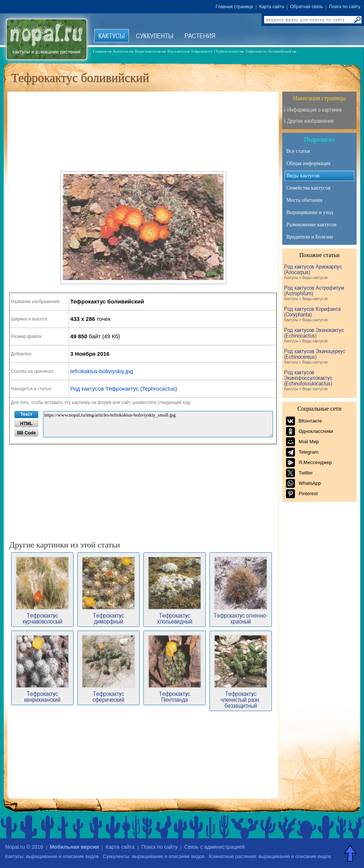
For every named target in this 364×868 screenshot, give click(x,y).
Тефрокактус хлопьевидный (175, 590)
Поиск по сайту (345, 7)
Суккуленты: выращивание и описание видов (154, 856)
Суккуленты (155, 36)
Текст (26, 414)
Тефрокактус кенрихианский (42, 669)
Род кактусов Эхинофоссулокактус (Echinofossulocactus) (318, 381)
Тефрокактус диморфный (108, 590)
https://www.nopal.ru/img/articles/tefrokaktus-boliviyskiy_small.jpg (158, 424)
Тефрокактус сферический (108, 669)
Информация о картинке (314, 110)
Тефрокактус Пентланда (175, 669)
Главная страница (235, 7)
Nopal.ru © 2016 (24, 847)
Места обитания (304, 200)
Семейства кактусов (308, 188)
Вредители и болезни (310, 237)
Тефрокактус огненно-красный (241, 590)
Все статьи (298, 151)
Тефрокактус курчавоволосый (42, 590)
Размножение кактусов (311, 225)
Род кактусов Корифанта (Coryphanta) (318, 314)
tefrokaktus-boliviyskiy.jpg (102, 371)
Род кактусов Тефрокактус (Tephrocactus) (124, 389)
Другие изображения (310, 121)
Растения (200, 36)
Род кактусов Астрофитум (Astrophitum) (318, 293)
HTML (26, 424)
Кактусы (112, 36)
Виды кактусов (303, 176)
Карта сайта (272, 7)
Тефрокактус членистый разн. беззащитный (241, 672)
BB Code (27, 433)
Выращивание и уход (310, 212)
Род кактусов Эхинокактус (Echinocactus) (318, 336)
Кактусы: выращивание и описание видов (52, 856)
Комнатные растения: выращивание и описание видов (270, 856)
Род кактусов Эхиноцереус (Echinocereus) (318, 357)
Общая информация (308, 163)
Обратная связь (306, 7)
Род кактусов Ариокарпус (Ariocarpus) (318, 272)
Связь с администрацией (214, 847)
